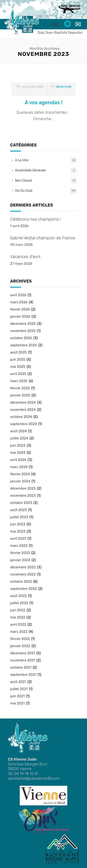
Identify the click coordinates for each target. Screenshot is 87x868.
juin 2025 (18, 359)
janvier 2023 (20, 560)
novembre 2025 (23, 331)
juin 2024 (18, 445)
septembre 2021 (23, 675)
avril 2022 (18, 624)
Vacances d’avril (25, 257)
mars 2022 (19, 632)
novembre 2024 (23, 410)
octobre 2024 (21, 417)
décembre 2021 (23, 653)
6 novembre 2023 (33, 87)
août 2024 (19, 431)
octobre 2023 (21, 503)
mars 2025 (19, 381)
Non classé (23, 181)
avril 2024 (18, 460)
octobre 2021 (21, 667)
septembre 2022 (24, 589)
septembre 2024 (24, 424)
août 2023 (19, 510)
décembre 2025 (23, 324)
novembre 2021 (23, 660)
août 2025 (19, 352)
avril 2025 (18, 374)
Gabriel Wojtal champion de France (43, 238)
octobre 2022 (21, 582)
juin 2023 (18, 524)
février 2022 (20, 639)
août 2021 (18, 682)
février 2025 (20, 388)
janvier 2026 (20, 317)
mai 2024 (18, 453)
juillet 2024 (19, 438)
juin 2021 (18, 696)
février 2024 (20, 474)
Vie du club (63, 87)
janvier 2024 (20, 481)
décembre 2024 (23, 402)
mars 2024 (19, 467)
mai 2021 (17, 703)
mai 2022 (18, 617)
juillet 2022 (19, 603)
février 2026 (20, 309)
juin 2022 (18, 610)
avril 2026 (18, 295)
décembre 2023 (23, 488)
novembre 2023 (23, 496)
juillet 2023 (19, 517)
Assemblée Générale (31, 170)
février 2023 (20, 553)
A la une (22, 160)
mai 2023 (18, 531)
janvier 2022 (20, 646)
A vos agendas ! (43, 102)
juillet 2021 (19, 689)
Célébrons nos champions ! (36, 219)
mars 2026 (19, 302)
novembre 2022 (23, 574)
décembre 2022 (23, 567)
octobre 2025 (21, 338)
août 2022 (18, 596)
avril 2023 (18, 539)
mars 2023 (19, 546)
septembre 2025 (24, 345)
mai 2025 (18, 367)
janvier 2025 (20, 395)
